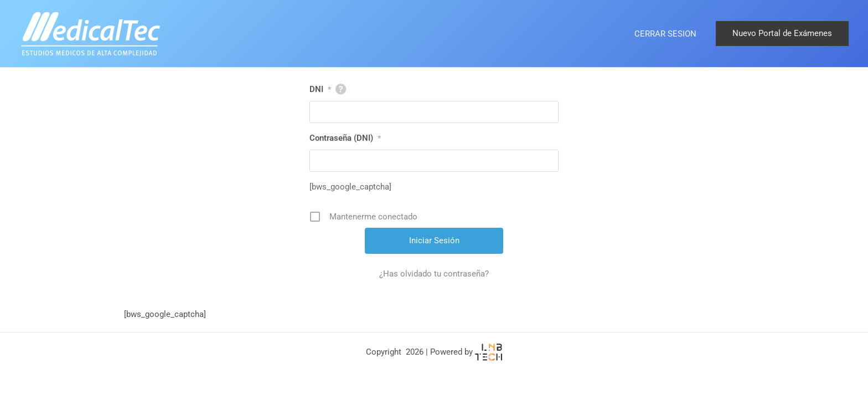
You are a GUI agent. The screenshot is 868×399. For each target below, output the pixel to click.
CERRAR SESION (665, 34)
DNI (320, 89)
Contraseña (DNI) (345, 138)
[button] (782, 34)
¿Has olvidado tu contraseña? (434, 274)
